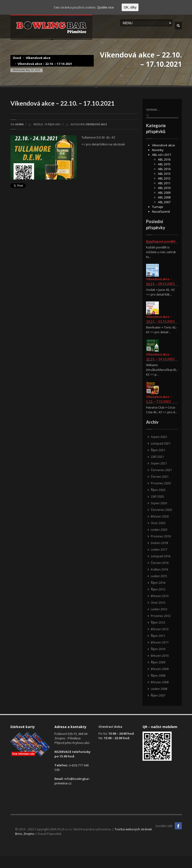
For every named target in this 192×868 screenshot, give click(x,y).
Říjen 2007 (158, 695)
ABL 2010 (164, 188)
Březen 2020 (160, 516)
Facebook (178, 826)
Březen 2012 (160, 629)
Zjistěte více (105, 7)
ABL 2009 (164, 193)
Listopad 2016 (161, 556)
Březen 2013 (160, 596)
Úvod (17, 58)
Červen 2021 (160, 477)
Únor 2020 (158, 523)
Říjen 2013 (158, 589)
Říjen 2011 (158, 636)
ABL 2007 (164, 202)
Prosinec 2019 (161, 536)
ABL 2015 (164, 164)
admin (19, 124)
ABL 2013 (164, 174)
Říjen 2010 (158, 649)
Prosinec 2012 (161, 616)
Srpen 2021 (159, 463)
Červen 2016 (160, 563)
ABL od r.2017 (161, 155)
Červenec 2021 (161, 470)
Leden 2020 (159, 530)
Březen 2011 (160, 642)
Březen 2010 (160, 656)
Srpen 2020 (159, 503)
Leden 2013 (159, 609)
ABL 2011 (164, 183)
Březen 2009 (160, 669)
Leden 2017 (159, 549)
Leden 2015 (159, 576)
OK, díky (130, 7)
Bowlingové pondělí (161, 241)
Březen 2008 (160, 682)
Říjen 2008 (158, 675)
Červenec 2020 (161, 510)
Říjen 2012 (158, 622)
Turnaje (158, 207)
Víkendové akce (38, 58)
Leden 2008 (159, 689)
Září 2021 (157, 457)
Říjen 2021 (158, 450)
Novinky (158, 150)
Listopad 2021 (161, 443)
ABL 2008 (164, 197)
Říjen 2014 (158, 583)
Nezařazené (161, 211)
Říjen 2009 (158, 662)
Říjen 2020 (158, 490)
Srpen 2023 (159, 437)
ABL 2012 (164, 178)
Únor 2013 (158, 603)
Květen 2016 (159, 569)
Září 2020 (157, 496)
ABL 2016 (164, 159)
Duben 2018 (159, 543)
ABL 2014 (164, 169)
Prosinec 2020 (161, 483)
